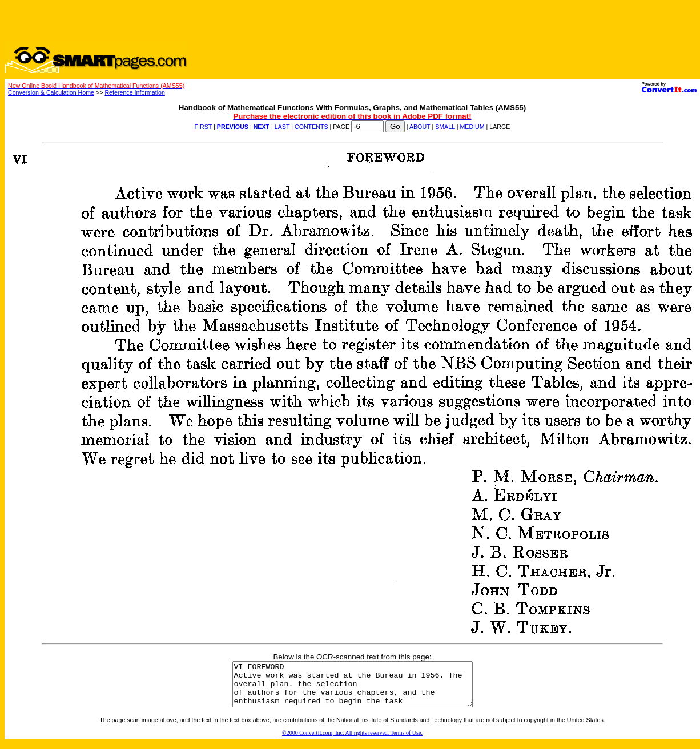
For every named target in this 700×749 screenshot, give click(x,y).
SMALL (445, 127)
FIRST (204, 127)
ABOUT (420, 127)
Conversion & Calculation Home (51, 92)
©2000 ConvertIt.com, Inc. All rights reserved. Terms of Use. (352, 741)
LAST (282, 127)
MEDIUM (472, 127)
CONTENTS (311, 127)
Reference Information (134, 92)
